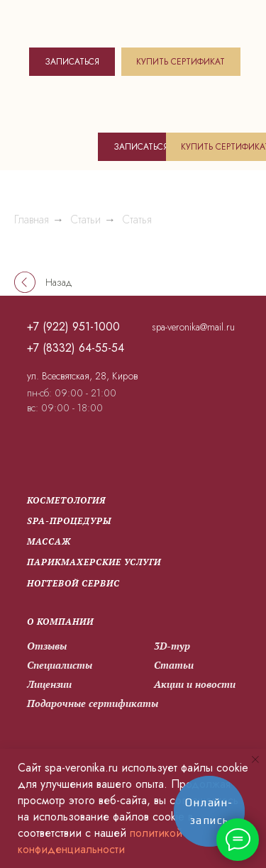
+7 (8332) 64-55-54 (76, 348)
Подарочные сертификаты (93, 703)
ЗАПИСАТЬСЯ (72, 62)
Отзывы (47, 646)
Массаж (49, 541)
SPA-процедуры (69, 521)
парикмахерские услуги (94, 562)
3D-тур (172, 646)
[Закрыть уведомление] (255, 759)
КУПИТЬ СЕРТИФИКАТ (181, 62)
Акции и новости (195, 684)
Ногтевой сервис (73, 583)
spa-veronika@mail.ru (193, 327)
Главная (32, 219)
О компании (60, 622)
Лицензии (49, 684)
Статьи (85, 219)
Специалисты (60, 665)
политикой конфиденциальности (100, 841)
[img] (90, 22)
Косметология (66, 500)
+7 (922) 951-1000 (73, 327)
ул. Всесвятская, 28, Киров (82, 376)
